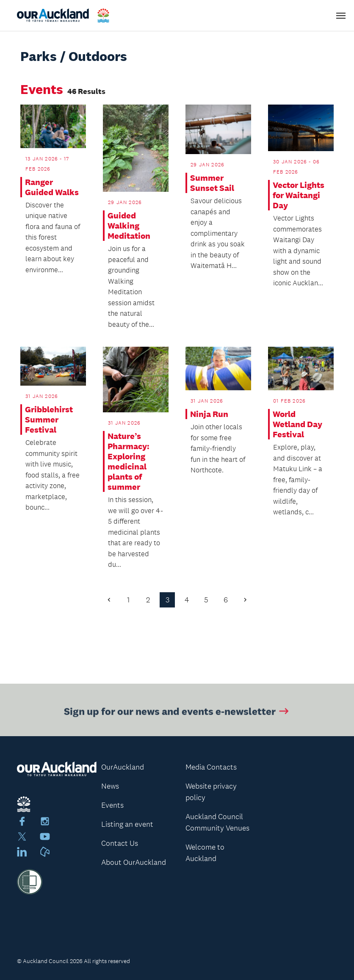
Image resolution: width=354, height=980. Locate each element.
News (110, 786)
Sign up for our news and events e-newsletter (177, 712)
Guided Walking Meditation (129, 226)
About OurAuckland (134, 862)
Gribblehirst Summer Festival (49, 420)
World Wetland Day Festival (297, 424)
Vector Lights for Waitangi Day (299, 195)
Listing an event (127, 824)
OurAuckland (123, 767)
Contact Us (120, 843)
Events (112, 805)
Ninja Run (209, 414)
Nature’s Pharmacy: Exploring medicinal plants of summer (129, 461)
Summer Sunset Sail (212, 183)
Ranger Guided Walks (52, 187)
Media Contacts (211, 767)
